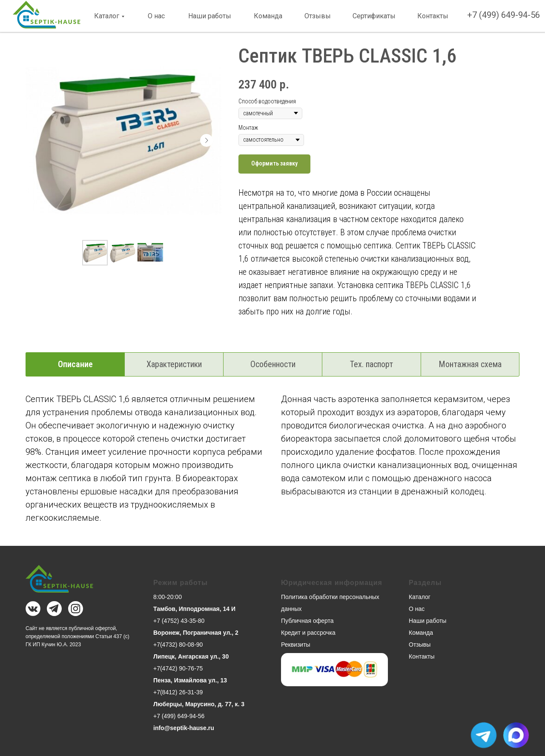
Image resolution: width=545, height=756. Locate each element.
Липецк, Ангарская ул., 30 (191, 656)
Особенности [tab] (273, 364)
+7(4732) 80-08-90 (178, 645)
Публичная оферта (307, 621)
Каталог (107, 16)
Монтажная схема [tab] (470, 364)
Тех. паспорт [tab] (371, 364)
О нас (156, 16)
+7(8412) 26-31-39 (178, 692)
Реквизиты (296, 645)
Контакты (433, 16)
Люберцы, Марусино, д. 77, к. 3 (199, 704)
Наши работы (210, 16)
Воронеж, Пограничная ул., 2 (196, 633)
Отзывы (318, 16)
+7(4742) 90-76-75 (178, 668)
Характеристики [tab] (174, 364)
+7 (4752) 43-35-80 (179, 621)
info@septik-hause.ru (184, 728)
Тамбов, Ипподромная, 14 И (194, 609)
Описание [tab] (75, 364)
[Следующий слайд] (207, 140)
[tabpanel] (272, 468)
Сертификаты (374, 16)
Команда (268, 16)
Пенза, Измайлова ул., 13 (190, 680)
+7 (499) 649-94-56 (503, 15)
